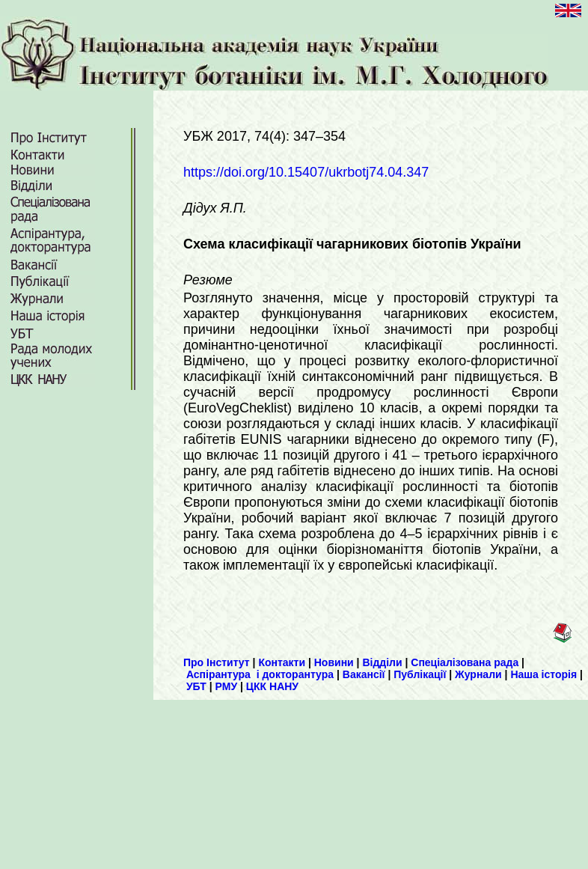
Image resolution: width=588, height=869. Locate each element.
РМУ (227, 686)
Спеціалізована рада (465, 662)
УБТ (196, 686)
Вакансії (364, 674)
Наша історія (543, 674)
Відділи (382, 662)
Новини (334, 662)
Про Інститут (217, 662)
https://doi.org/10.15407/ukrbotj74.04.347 (306, 172)
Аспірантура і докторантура (260, 674)
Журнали (478, 674)
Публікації (420, 674)
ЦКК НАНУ (272, 686)
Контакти (282, 662)
